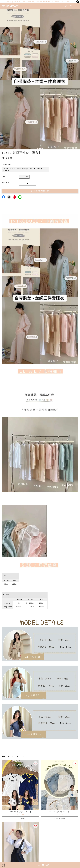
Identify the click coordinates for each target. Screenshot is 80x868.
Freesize (24, 177)
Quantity (5, 182)
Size (3, 177)
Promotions (6, 164)
